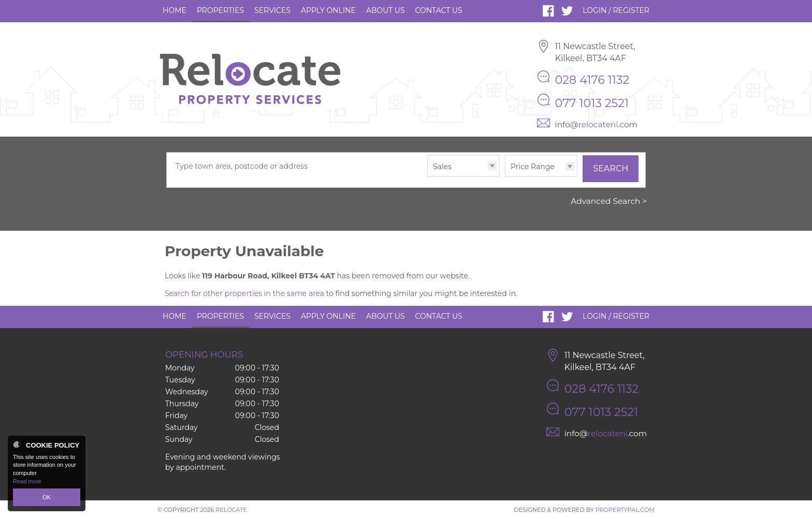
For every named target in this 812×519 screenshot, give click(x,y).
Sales (442, 167)
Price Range (533, 167)
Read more (27, 481)
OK (47, 497)
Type (427, 176)
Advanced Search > (609, 201)
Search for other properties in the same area (244, 293)
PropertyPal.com (625, 510)
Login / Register (616, 10)
